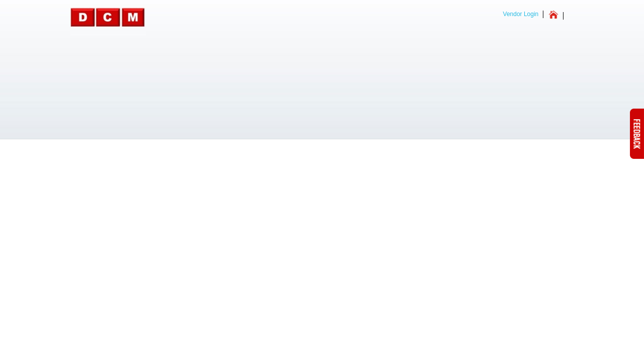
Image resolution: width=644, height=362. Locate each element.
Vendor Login (521, 14)
